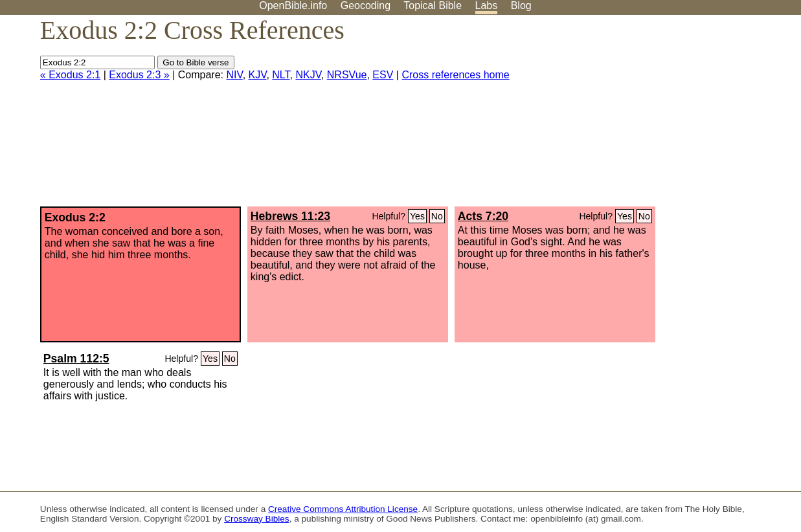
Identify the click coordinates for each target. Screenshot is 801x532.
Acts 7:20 (483, 216)
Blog (521, 6)
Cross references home (455, 75)
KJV (258, 75)
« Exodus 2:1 (70, 75)
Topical (433, 6)
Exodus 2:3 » (139, 75)
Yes (417, 216)
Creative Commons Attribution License (343, 509)
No (437, 216)
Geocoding (366, 6)
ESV (383, 75)
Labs (487, 6)
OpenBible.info (293, 6)
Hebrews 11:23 (290, 216)
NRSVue (347, 75)
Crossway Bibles (256, 519)
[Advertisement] (670, 116)
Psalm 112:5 (76, 359)
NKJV (308, 75)
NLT (281, 75)
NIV (234, 75)
